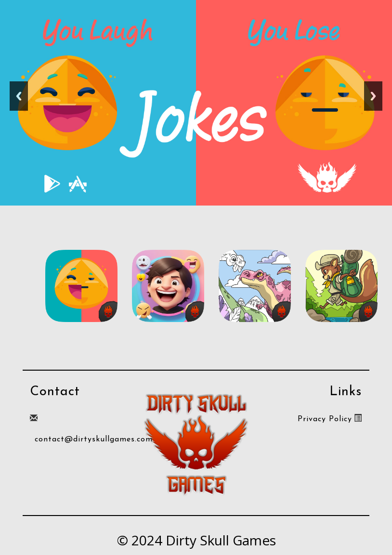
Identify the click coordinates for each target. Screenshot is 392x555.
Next (373, 96)
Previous (19, 96)
